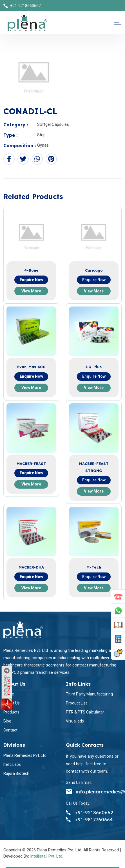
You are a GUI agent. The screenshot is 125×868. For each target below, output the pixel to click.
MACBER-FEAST (31, 464)
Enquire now (31, 280)
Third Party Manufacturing (89, 694)
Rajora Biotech (16, 773)
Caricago (94, 270)
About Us (12, 703)
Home (9, 694)
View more (31, 291)
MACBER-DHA (31, 567)
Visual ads (75, 721)
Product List (76, 703)
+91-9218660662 (25, 6)
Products (11, 712)
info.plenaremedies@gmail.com (94, 792)
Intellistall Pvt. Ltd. (47, 856)
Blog (7, 721)
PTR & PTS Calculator (85, 712)
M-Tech (94, 567)
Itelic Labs (12, 764)
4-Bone (31, 270)
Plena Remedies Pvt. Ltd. (25, 755)
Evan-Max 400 (31, 367)
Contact (10, 730)
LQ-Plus (94, 367)
